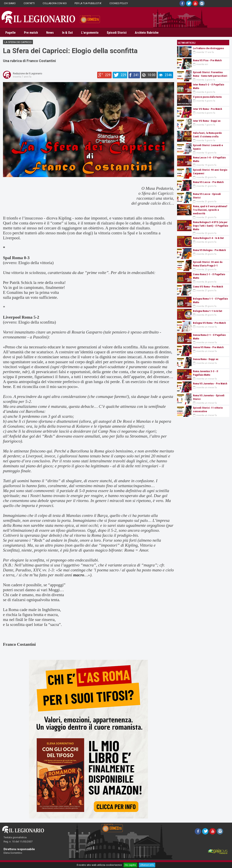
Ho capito (130, 865)
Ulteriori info (147, 865)
